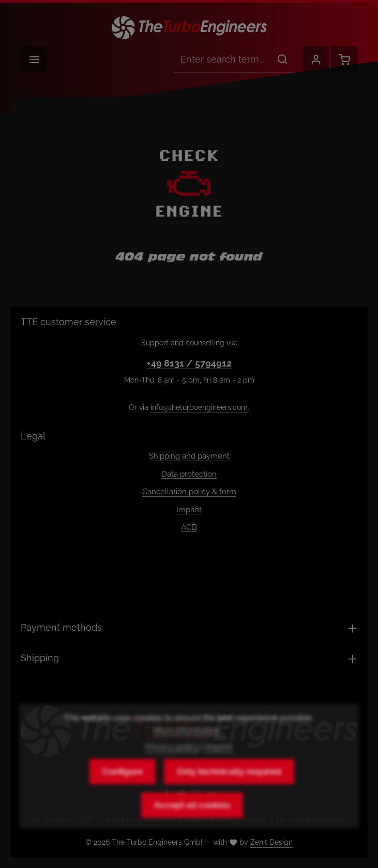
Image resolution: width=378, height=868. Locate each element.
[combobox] (223, 59)
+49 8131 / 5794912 (189, 363)
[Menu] (34, 59)
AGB (189, 527)
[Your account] (316, 59)
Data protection (189, 474)
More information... (189, 750)
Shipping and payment (189, 456)
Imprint (189, 510)
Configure (123, 791)
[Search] (282, 59)
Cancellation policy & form (189, 492)
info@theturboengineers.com (199, 407)
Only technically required (229, 791)
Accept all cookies (192, 825)
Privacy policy (172, 766)
